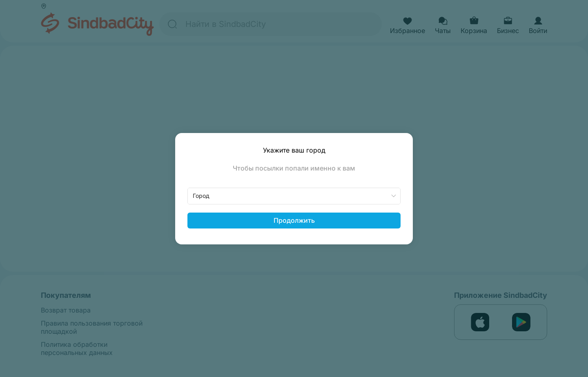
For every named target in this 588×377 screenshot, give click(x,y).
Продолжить (294, 220)
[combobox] (294, 196)
